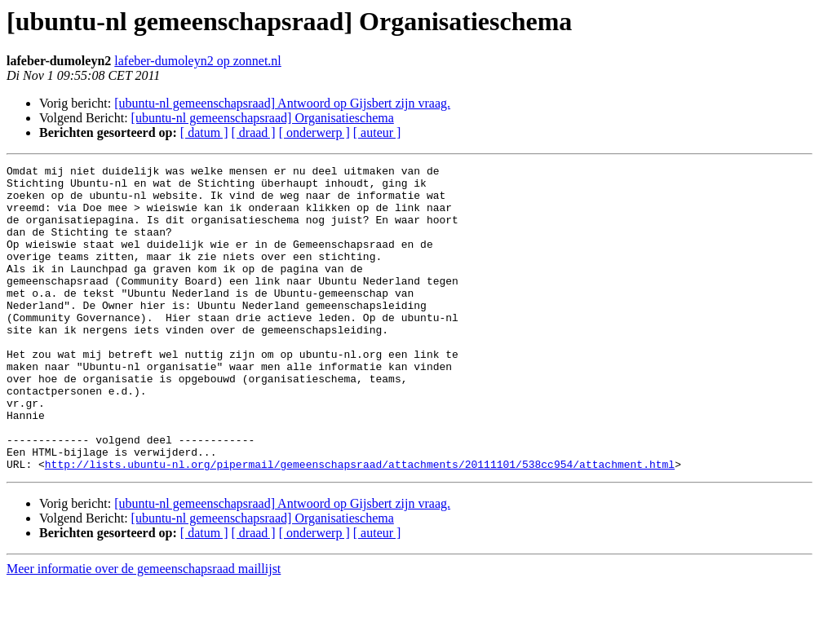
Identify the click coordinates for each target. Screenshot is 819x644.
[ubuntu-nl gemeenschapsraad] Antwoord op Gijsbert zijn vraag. (282, 103)
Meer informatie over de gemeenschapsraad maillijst (144, 630)
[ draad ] (254, 132)
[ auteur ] (377, 132)
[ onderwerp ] (314, 132)
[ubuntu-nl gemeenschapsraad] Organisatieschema (263, 118)
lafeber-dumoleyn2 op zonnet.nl (198, 61)
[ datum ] (204, 132)
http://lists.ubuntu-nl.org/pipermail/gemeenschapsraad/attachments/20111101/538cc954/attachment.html (360, 525)
